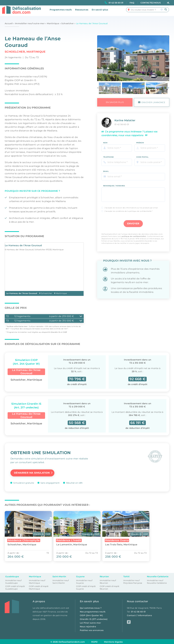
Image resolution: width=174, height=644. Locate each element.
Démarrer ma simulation (32, 472)
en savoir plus (115, 102)
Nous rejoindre (88, 626)
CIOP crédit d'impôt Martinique (39, 587)
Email (106, 169)
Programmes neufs (61, 12)
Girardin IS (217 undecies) (94, 619)
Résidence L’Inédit (70, 540)
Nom (105, 141)
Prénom (140, 141)
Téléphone (108, 155)
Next (169, 88)
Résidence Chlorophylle (24, 540)
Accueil (9, 23)
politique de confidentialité (134, 234)
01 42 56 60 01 (116, 3)
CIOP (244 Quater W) (91, 615)
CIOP (65, 332)
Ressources (82, 12)
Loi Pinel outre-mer (91, 622)
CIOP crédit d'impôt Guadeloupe (15, 587)
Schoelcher (68, 23)
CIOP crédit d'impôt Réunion (110, 587)
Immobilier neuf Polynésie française (133, 581)
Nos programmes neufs (93, 611)
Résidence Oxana (120, 540)
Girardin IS (55, 332)
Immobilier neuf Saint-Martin (61, 581)
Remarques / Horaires (114, 184)
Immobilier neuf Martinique (37, 581)
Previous (98, 88)
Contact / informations (139, 615)
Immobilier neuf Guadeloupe (13, 581)
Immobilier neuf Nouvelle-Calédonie (157, 581)
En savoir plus (100, 12)
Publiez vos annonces (92, 630)
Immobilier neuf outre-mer (30, 23)
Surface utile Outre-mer (17, 326)
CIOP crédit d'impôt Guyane (86, 587)
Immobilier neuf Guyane (84, 581)
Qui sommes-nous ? (91, 607)
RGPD (95, 641)
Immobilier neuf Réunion (108, 581)
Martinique (53, 23)
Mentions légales (113, 641)
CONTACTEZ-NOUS (151, 3)
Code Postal (142, 155)
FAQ (132, 3)
